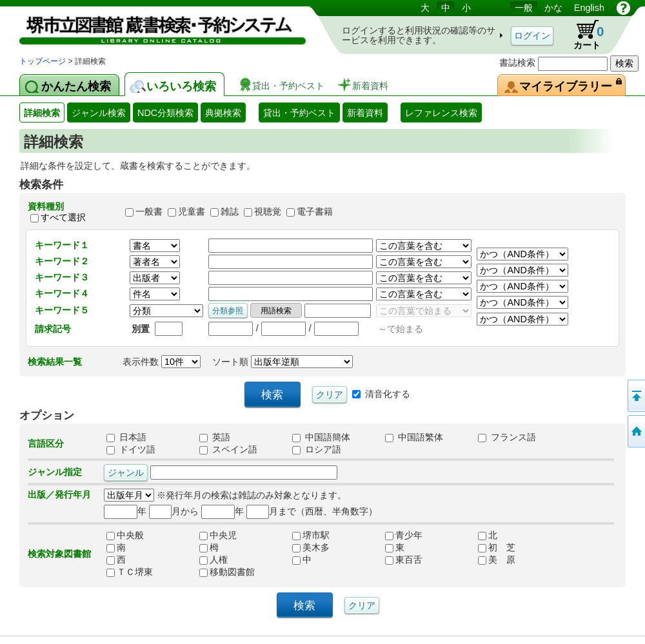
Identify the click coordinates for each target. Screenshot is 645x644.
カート (582, 35)
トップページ (43, 61)
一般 (524, 8)
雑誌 (230, 212)
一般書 (149, 212)
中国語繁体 (414, 437)
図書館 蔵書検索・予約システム (155, 27)
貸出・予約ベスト (299, 113)
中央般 (125, 535)
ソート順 (283, 362)
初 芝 (497, 547)
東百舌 (404, 560)
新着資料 (365, 113)
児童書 (192, 212)
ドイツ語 (131, 449)
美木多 (311, 547)
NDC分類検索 (165, 113)
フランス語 (507, 437)
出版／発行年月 (59, 494)
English (589, 8)
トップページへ (635, 431)
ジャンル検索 (99, 113)
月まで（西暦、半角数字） (312, 511)
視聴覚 (268, 212)
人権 (213, 560)
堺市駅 (311, 535)
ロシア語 (317, 449)
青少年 (404, 535)
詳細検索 (42, 113)
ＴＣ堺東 (130, 572)
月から (174, 511)
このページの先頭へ (635, 396)
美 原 (497, 560)
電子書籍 (315, 212)
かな (553, 8)
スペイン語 (228, 449)
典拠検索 (223, 113)
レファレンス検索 (441, 113)
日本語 (126, 437)
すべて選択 (63, 217)
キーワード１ (62, 245)
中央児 (218, 535)
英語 (215, 437)
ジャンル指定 (55, 472)
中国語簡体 (321, 437)
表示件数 (162, 362)
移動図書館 (227, 572)
